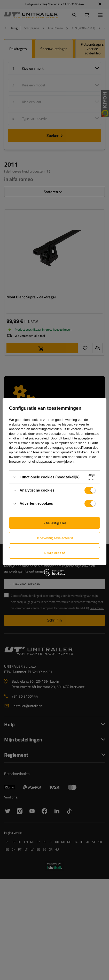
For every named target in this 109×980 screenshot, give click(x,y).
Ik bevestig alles (55, 523)
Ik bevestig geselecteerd (55, 538)
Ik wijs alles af (54, 553)
